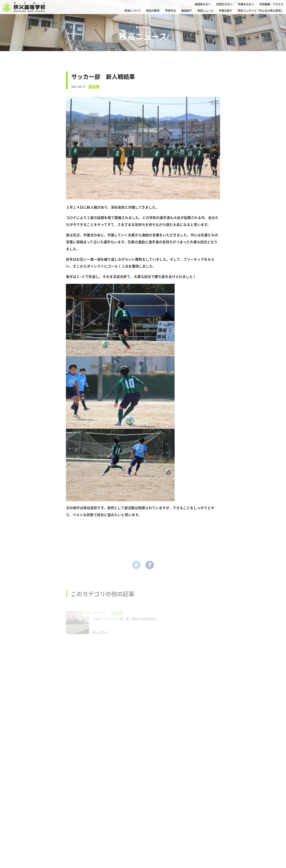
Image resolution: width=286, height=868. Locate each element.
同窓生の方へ (224, 4)
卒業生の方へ (246, 4)
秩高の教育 (153, 11)
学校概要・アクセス (271, 4)
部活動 (94, 88)
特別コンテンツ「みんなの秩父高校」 (261, 11)
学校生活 (170, 11)
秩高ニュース (205, 11)
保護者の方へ (203, 4)
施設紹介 (187, 11)
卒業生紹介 (225, 11)
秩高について (133, 11)
